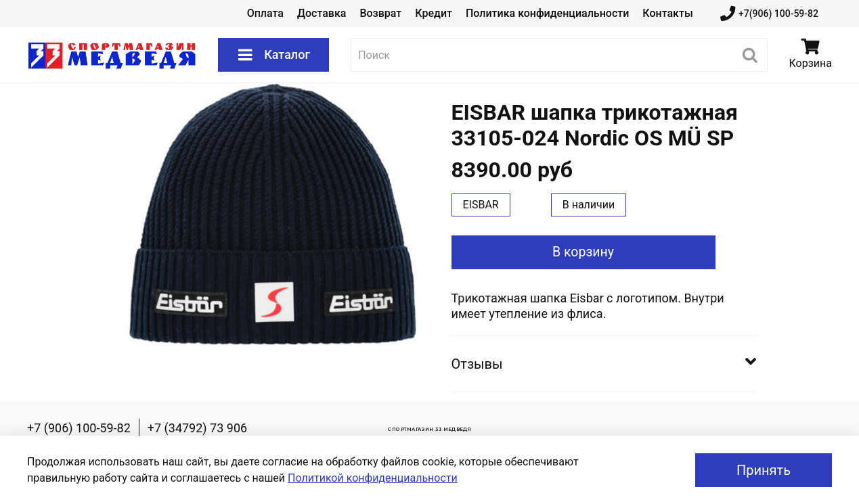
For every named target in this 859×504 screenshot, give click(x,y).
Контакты (667, 13)
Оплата (265, 13)
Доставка (322, 13)
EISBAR (481, 205)
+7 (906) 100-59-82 (79, 428)
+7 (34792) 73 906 (197, 428)
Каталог (273, 55)
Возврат (380, 13)
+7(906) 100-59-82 (769, 14)
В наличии (589, 205)
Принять (764, 470)
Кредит (434, 13)
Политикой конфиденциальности (373, 478)
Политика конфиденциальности (547, 13)
